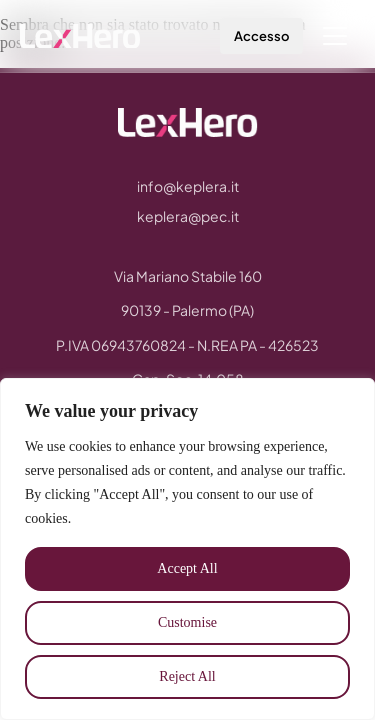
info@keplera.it (188, 186)
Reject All (187, 676)
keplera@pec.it (188, 216)
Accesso (261, 36)
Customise (187, 622)
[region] (187, 549)
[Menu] (335, 36)
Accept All (187, 568)
